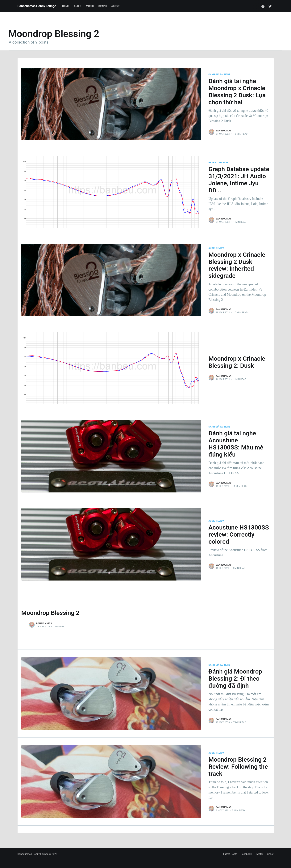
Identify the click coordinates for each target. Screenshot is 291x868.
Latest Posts (230, 854)
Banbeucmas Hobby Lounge (37, 6)
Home (66, 6)
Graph (102, 6)
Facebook (246, 854)
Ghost (270, 854)
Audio (78, 6)
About (116, 6)
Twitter (259, 854)
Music (90, 6)
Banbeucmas (224, 131)
